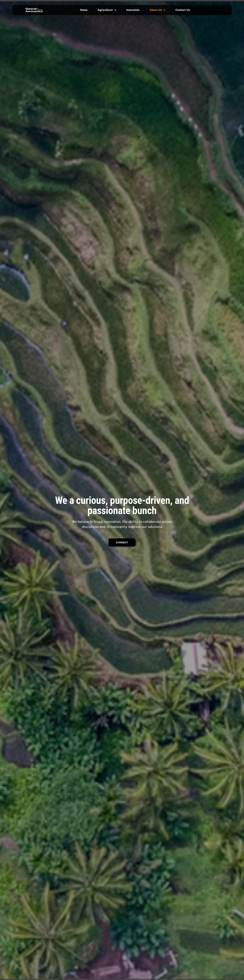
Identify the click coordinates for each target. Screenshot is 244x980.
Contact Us (183, 10)
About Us (157, 10)
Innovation (133, 10)
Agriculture (107, 10)
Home (84, 10)
